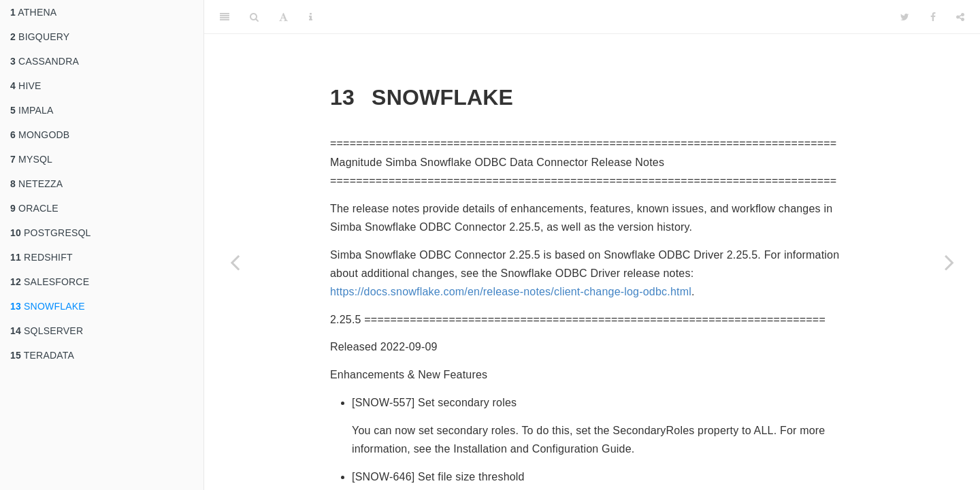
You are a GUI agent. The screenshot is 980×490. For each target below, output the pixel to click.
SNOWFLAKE (48, 306)
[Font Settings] (283, 17)
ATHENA (33, 12)
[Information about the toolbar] (311, 17)
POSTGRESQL (51, 233)
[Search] (254, 17)
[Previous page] (235, 262)
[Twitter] (905, 17)
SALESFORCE (50, 282)
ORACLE (34, 208)
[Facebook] (933, 17)
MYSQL (31, 159)
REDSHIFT (42, 257)
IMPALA (32, 110)
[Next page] (949, 262)
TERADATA (42, 355)
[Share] (960, 17)
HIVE (26, 86)
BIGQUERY (40, 37)
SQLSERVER (47, 331)
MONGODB (40, 135)
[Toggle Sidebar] (225, 17)
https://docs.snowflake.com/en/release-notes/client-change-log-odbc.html (511, 292)
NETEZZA (36, 184)
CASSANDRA (45, 61)
